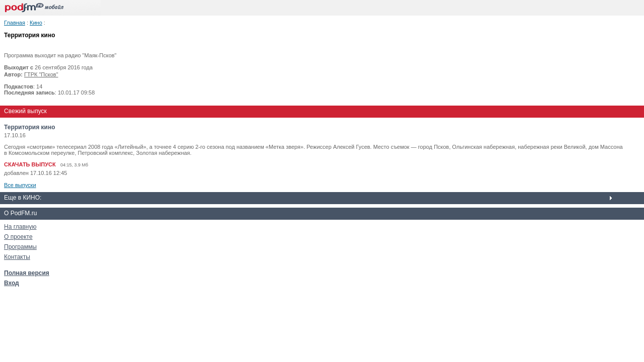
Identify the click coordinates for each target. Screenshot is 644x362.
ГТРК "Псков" (41, 74)
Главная (15, 23)
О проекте (18, 237)
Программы (20, 247)
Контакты (17, 257)
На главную (20, 227)
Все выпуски (20, 185)
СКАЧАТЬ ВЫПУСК (30, 164)
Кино (36, 23)
